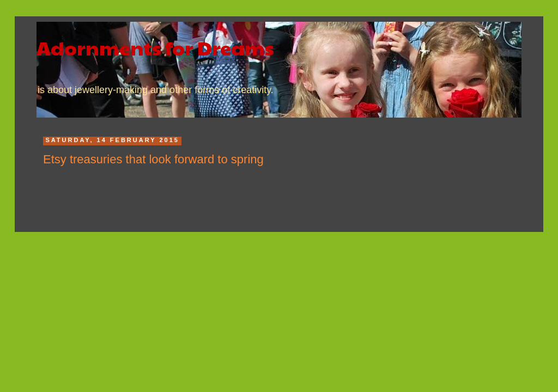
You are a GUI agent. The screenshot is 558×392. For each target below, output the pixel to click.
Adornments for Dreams (155, 47)
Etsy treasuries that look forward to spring (153, 159)
